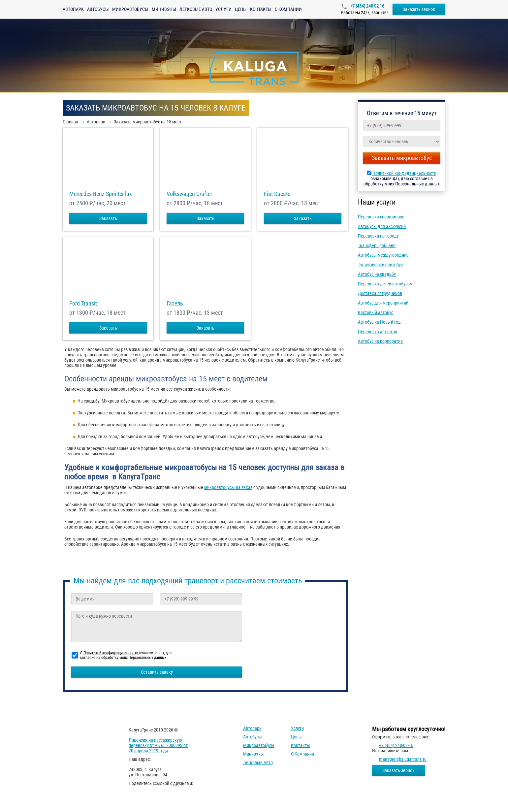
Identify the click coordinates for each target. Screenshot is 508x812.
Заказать (108, 218)
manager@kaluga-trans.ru (403, 759)
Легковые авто (196, 9)
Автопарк (73, 9)
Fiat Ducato (277, 194)
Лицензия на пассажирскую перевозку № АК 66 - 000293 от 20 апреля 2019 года (158, 745)
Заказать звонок (419, 9)
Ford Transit (83, 304)
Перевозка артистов (378, 332)
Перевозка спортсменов (381, 217)
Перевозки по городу (378, 236)
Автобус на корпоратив (380, 341)
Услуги (223, 9)
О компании (288, 9)
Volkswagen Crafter (189, 194)
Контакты (261, 9)
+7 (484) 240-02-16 (367, 6)
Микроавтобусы (130, 9)
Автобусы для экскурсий (382, 226)
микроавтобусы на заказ (228, 487)
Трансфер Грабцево (377, 245)
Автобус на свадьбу (377, 274)
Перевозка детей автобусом (385, 284)
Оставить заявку (157, 672)
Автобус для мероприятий (383, 303)
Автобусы (98, 9)
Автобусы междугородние (383, 255)
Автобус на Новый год (379, 322)
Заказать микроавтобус (402, 158)
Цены (241, 9)
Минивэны (164, 9)
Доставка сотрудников (380, 293)
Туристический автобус (380, 265)
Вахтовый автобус (376, 312)
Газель (175, 304)
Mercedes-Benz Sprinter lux (101, 194)
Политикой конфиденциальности (404, 173)
